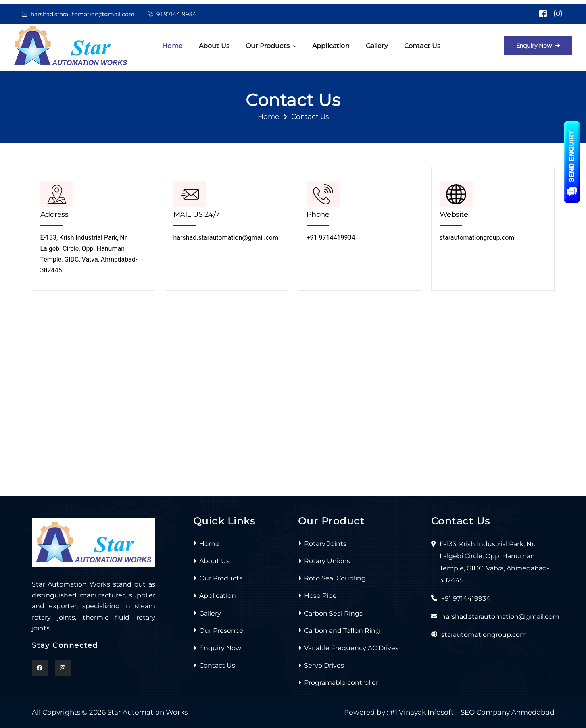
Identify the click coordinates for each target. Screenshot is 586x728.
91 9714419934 (176, 14)
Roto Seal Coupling (335, 578)
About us (214, 46)
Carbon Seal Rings (333, 613)
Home (172, 46)
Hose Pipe (320, 596)
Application (331, 46)
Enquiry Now (220, 648)
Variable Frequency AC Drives (351, 648)
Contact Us (422, 46)
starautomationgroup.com (477, 238)
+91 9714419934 (331, 238)
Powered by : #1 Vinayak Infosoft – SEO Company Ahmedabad (449, 712)
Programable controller (341, 683)
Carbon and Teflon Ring (342, 631)
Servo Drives (324, 665)
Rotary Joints (325, 544)
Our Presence (221, 631)
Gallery (377, 46)
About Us (214, 561)
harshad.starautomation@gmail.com (83, 14)
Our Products (268, 46)
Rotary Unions (327, 561)
